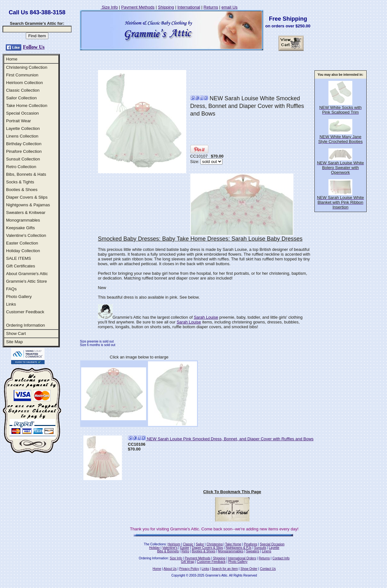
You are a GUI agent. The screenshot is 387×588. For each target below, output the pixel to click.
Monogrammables (23, 220)
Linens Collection (22, 136)
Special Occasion (22, 113)
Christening (215, 544)
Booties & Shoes (22, 190)
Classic (188, 544)
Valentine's (170, 548)
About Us (170, 569)
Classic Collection (23, 90)
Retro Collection (21, 167)
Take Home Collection (27, 106)
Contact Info (281, 558)
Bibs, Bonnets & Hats (26, 174)
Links (11, 304)
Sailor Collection (21, 98)
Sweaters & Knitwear (26, 213)
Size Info (109, 7)
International (189, 7)
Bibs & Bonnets (168, 551)
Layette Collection (23, 128)
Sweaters (253, 551)
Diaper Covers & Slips (27, 197)
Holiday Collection (23, 251)
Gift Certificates (21, 266)
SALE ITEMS (19, 258)
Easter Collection (22, 243)
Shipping (166, 7)
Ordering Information (25, 325)
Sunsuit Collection (23, 159)
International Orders (242, 558)
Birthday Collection (24, 144)
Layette (274, 548)
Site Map (14, 342)
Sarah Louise (206, 317)
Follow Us (34, 47)
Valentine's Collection (26, 235)
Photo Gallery (19, 297)
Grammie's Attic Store (26, 281)
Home (12, 59)
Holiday (154, 548)
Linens (267, 551)
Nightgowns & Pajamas (28, 205)
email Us (230, 7)
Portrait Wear (18, 121)
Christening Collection (27, 67)
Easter (185, 548)
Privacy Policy (189, 569)
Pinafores (250, 544)
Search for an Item (225, 569)
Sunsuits (260, 548)
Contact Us (268, 569)
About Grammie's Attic (27, 274)
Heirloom (174, 544)
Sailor (200, 544)
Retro (185, 551)
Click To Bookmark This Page (232, 492)
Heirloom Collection (25, 83)
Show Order (249, 569)
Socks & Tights (20, 182)
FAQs (11, 289)
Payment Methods (138, 7)
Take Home (233, 544)
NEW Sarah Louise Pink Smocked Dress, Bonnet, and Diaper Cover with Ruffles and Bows (221, 439)
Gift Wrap (188, 562)
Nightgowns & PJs (239, 548)
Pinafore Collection (24, 151)
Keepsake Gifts (20, 228)
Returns (211, 7)
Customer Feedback (25, 312)
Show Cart (16, 333)
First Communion (22, 75)
